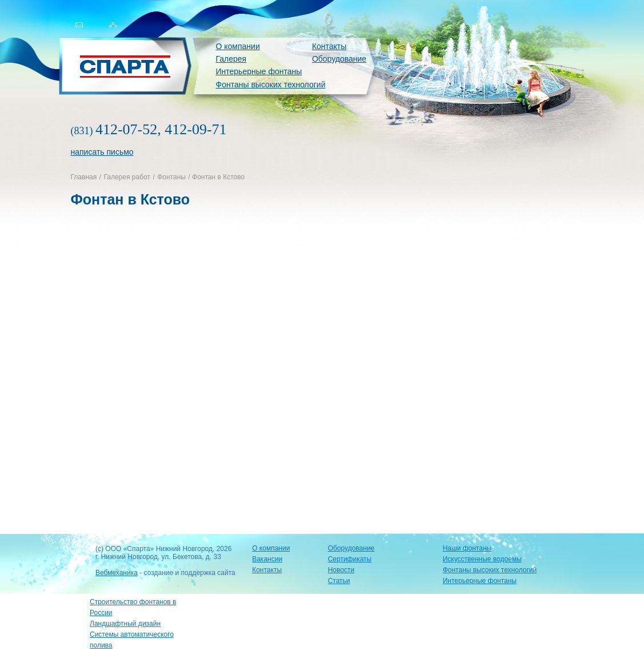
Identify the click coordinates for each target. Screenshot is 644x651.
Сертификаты (350, 559)
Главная (84, 177)
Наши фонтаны (467, 548)
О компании (238, 46)
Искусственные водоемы (482, 559)
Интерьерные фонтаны (259, 71)
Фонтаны (171, 177)
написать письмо (102, 152)
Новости (341, 570)
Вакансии (267, 559)
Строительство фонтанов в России (133, 607)
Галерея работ (127, 177)
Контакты (329, 46)
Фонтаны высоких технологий (271, 85)
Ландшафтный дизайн (125, 624)
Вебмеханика (117, 573)
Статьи (339, 581)
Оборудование (339, 59)
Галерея (231, 59)
